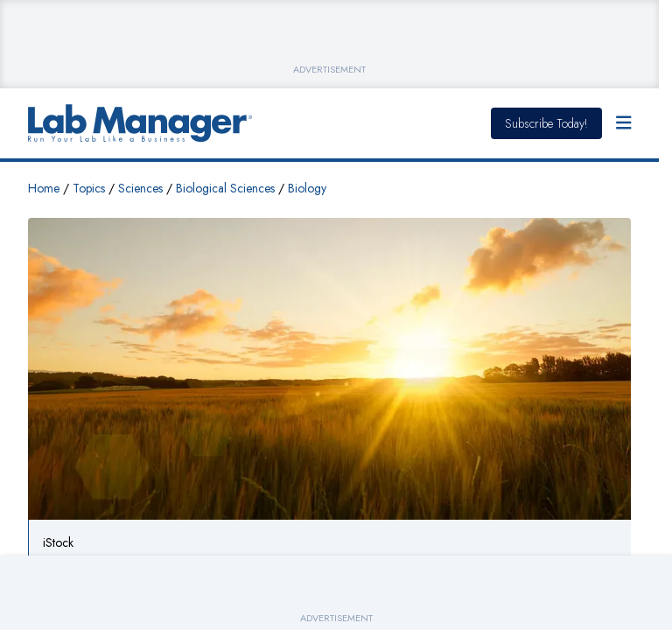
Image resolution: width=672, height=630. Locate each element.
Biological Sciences (225, 188)
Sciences (140, 188)
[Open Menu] (624, 123)
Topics (89, 188)
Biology (307, 188)
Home (44, 188)
